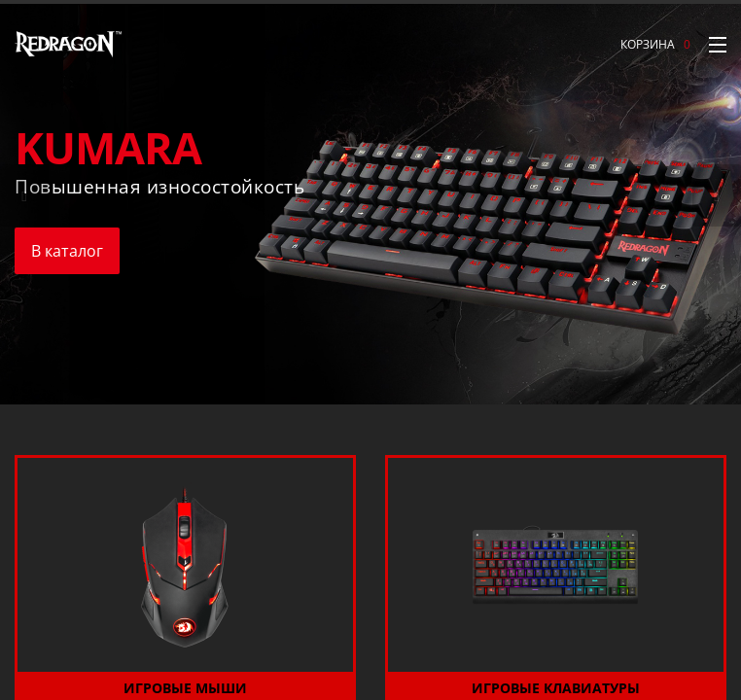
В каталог (67, 251)
